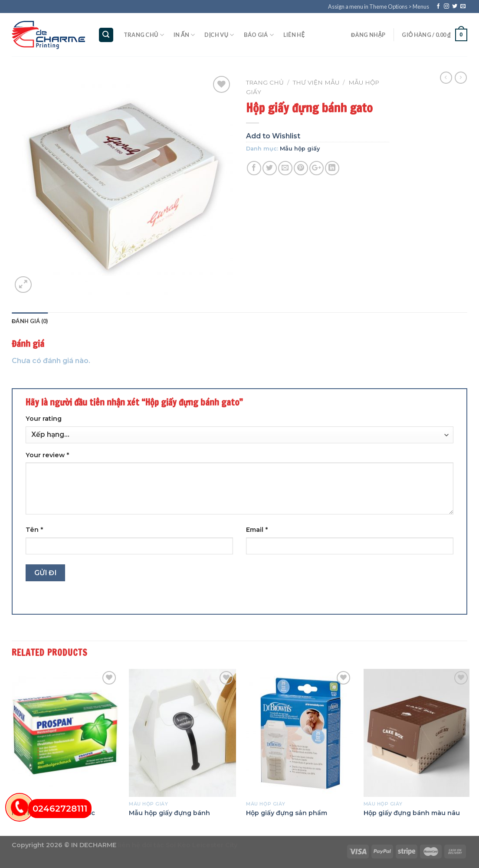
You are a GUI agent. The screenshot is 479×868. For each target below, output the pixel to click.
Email (257, 530)
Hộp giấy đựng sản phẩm (287, 813)
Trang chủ (144, 35)
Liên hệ (294, 35)
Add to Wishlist (273, 136)
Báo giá (259, 35)
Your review (47, 455)
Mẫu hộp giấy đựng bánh (169, 813)
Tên (34, 530)
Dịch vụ (219, 35)
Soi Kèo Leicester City (202, 845)
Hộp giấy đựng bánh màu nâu (412, 813)
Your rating (44, 419)
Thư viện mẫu (316, 82)
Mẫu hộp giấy (300, 149)
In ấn (184, 35)
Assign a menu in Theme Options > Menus (379, 7)
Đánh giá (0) (30, 321)
